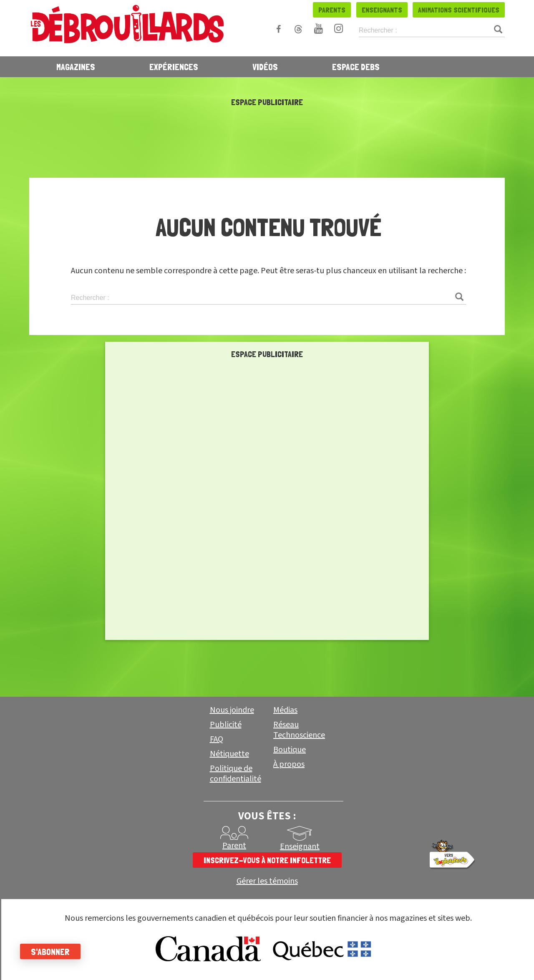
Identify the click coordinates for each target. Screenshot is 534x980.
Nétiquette (229, 754)
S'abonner (51, 952)
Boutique (290, 750)
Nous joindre (232, 710)
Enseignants (382, 10)
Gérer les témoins (267, 881)
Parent (234, 846)
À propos (289, 764)
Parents (332, 10)
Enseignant (300, 846)
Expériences (174, 67)
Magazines (76, 67)
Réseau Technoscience (299, 730)
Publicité (226, 725)
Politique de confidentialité (236, 774)
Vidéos (265, 67)
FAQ (217, 739)
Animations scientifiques (459, 10)
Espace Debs (356, 67)
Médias (285, 710)
